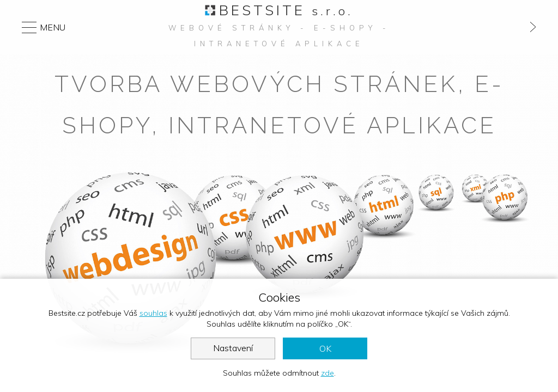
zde (327, 373)
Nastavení (233, 348)
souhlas (153, 313)
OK (325, 348)
